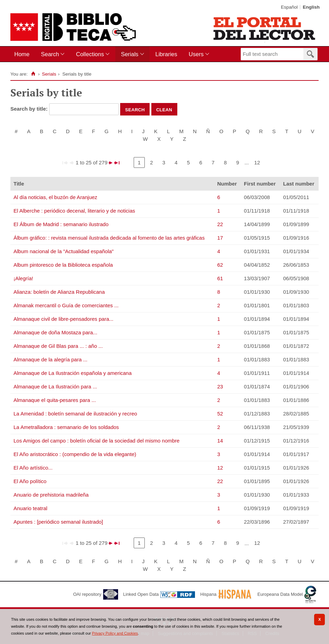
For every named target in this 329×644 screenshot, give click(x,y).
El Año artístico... (33, 468)
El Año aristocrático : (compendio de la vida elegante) (75, 454)
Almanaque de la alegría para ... (50, 359)
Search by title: (30, 109)
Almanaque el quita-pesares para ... (55, 400)
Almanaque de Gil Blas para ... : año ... (58, 346)
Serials (130, 54)
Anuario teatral (30, 508)
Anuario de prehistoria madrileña (51, 495)
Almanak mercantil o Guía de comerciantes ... (66, 305)
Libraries (166, 54)
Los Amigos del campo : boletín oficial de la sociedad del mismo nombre (96, 441)
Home (22, 54)
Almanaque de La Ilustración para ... (55, 387)
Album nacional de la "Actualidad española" (64, 251)
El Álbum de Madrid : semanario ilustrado (61, 224)
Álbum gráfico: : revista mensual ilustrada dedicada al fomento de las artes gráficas (109, 238)
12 (257, 162)
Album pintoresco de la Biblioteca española (63, 265)
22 (220, 224)
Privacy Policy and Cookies (115, 633)
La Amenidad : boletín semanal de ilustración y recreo (75, 414)
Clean (164, 109)
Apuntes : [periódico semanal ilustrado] (58, 522)
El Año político (30, 481)
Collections (90, 54)
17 (220, 238)
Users (196, 54)
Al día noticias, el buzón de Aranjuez (55, 197)
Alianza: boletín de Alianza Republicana (59, 292)
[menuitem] (23, 54)
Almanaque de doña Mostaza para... (55, 332)
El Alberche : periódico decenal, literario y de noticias (74, 211)
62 (220, 265)
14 (220, 441)
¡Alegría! (23, 278)
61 (220, 278)
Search (50, 54)
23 (220, 387)
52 (220, 414)
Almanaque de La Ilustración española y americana (73, 373)
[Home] (33, 74)
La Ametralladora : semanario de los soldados (66, 427)
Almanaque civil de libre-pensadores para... (64, 319)
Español (289, 7)
